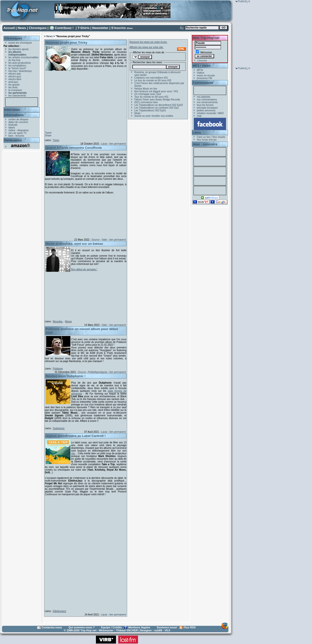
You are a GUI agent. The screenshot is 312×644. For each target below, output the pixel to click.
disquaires (23, 130)
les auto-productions (20, 63)
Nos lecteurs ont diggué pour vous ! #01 (156, 91)
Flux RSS (190, 627)
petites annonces (206, 110)
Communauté (203, 83)
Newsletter (100, 28)
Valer (104, 240)
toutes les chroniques (20, 43)
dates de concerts (18, 122)
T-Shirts (84, 28)
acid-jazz (13, 82)
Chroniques (38, 28)
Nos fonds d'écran (207, 140)
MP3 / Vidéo (202, 66)
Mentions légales (139, 627)
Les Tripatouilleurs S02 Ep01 (150, 110)
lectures (20, 136)
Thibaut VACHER (127, 630)
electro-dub (15, 74)
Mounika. (58, 322)
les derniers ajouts (18, 49)
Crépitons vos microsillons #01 (151, 78)
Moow (69, 322)
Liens (197, 133)
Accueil (9, 28)
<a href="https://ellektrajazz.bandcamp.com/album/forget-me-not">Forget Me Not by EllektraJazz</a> (85, 552)
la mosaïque (15, 90)
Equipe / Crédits (112, 627)
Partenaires (13, 140)
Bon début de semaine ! (84, 269)
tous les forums (205, 105)
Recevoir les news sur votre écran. (148, 42)
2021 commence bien (146, 102)
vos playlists (203, 97)
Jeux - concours (205, 144)
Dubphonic (59, 428)
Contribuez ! (64, 28)
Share (48, 136)
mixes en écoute (206, 76)
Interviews (12, 110)
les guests (14, 85)
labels (12, 128)
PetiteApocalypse (98, 372)
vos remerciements (207, 102)
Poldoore (58, 369)
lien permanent (118, 144)
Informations (14, 115)
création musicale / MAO (210, 113)
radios (12, 130)
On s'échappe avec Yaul (148, 94)
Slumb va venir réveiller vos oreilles (154, 116)
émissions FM (204, 78)
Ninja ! (138, 113)
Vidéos (200, 73)
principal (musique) (207, 108)
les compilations (17, 66)
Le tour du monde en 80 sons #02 (153, 80)
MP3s (200, 70)
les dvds (13, 87)
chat (199, 116)
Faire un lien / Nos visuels (211, 137)
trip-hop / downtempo (20, 71)
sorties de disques (18, 119)
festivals (13, 125)
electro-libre (15, 79)
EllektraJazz (59, 611)
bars (11, 136)
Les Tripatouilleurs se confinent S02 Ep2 (156, 108)
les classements (17, 96)
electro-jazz (15, 77)
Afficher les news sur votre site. (146, 47)
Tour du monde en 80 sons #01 (151, 97)
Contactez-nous (52, 627)
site (73, 453)
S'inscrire (119, 28)
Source (96, 240)
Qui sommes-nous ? (82, 627)
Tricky (56, 140)
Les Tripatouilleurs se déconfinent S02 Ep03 (159, 105)
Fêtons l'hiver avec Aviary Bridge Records (157, 100)
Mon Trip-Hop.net (206, 38)
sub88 (158, 630)
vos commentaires (207, 100)
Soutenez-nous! (167, 627)
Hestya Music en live (146, 89)
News (22, 28)
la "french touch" (17, 68)
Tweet (48, 133)
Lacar (104, 144)
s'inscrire (202, 61)
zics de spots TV (17, 133)
